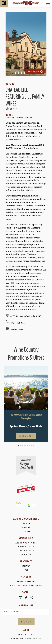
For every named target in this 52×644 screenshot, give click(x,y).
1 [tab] (13, 74)
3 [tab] (19, 74)
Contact (26, 566)
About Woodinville (26, 543)
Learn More (26, 436)
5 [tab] (25, 74)
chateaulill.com (16, 329)
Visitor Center (26, 547)
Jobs (26, 570)
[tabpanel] (26, 44)
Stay (25, 531)
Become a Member (26, 582)
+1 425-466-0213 (18, 323)
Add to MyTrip (35, 72)
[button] (18, 446)
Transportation (26, 551)
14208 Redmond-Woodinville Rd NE (25, 316)
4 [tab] (22, 74)
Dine (25, 527)
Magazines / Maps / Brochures (26, 585)
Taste (25, 524)
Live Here (26, 554)
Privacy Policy (26, 635)
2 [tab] (16, 74)
